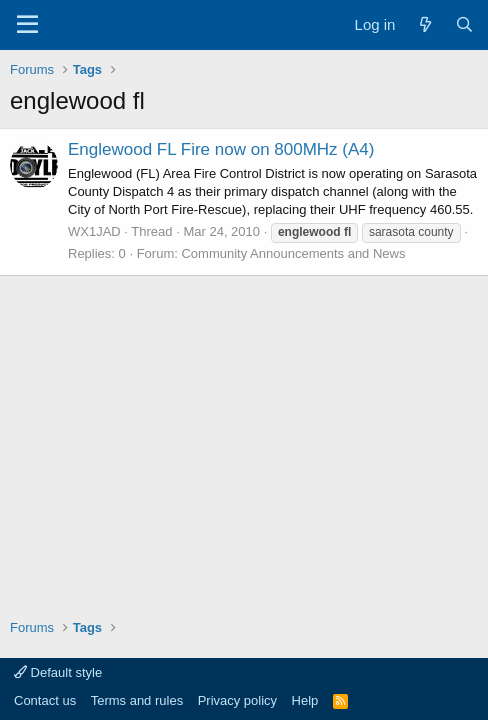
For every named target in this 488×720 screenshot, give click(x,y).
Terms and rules (137, 700)
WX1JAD (94, 231)
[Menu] (27, 25)
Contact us (45, 700)
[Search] (464, 24)
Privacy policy (237, 700)
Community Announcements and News (293, 253)
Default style (58, 672)
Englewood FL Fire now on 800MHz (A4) (221, 149)
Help (305, 700)
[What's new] (424, 24)
